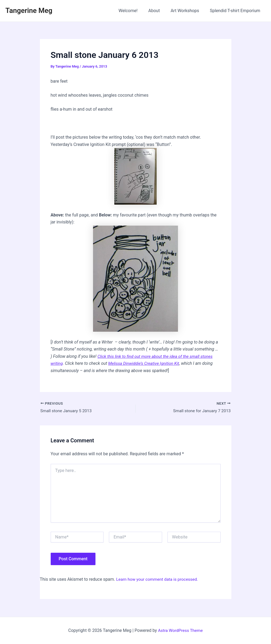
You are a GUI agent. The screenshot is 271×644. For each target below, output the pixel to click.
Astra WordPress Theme (180, 630)
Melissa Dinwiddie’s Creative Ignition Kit (145, 363)
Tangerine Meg (29, 10)
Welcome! (136, 11)
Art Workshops (188, 11)
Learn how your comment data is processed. (159, 580)
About (159, 11)
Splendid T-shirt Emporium (236, 11)
